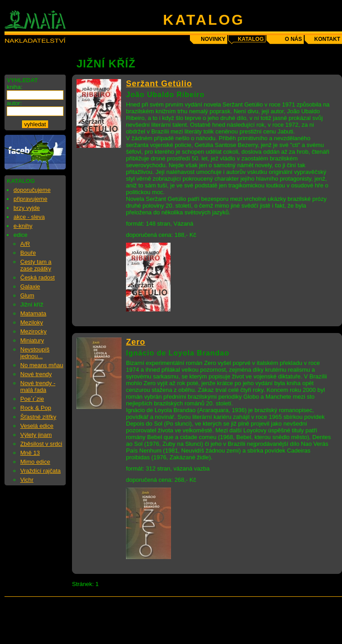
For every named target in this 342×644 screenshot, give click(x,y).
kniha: (15, 87)
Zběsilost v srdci (41, 444)
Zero (136, 342)
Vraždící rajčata (40, 471)
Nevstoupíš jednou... (35, 353)
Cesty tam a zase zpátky (36, 265)
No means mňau (42, 365)
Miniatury (32, 340)
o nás (293, 39)
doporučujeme (32, 190)
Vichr (27, 480)
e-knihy (23, 226)
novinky (213, 39)
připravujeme (30, 199)
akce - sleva (29, 217)
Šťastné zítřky (38, 417)
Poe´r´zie (32, 399)
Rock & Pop (36, 408)
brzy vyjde (27, 208)
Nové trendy (36, 374)
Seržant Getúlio (159, 84)
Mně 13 (30, 453)
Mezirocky (34, 331)
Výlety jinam (36, 435)
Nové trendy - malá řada (38, 386)
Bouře (28, 253)
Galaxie (30, 286)
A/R (25, 244)
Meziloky (32, 322)
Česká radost (38, 278)
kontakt (327, 39)
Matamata (33, 313)
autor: (14, 103)
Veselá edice (37, 426)
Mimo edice (35, 462)
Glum (27, 295)
